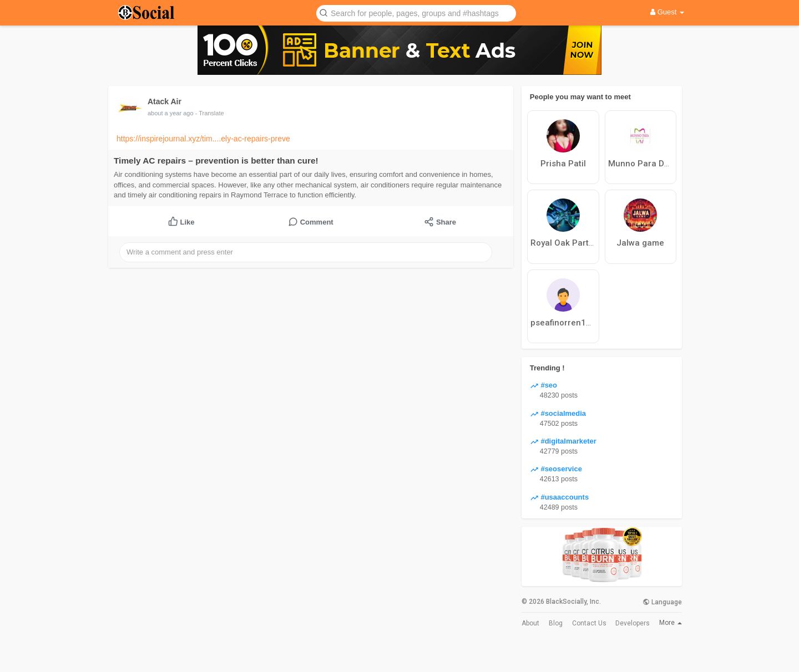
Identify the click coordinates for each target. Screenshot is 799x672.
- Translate (210, 113)
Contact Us (589, 623)
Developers (633, 623)
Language (662, 602)
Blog (556, 623)
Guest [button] (667, 12)
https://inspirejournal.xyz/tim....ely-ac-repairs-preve (203, 139)
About (530, 623)
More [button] (671, 623)
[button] (416, 12)
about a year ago (171, 113)
